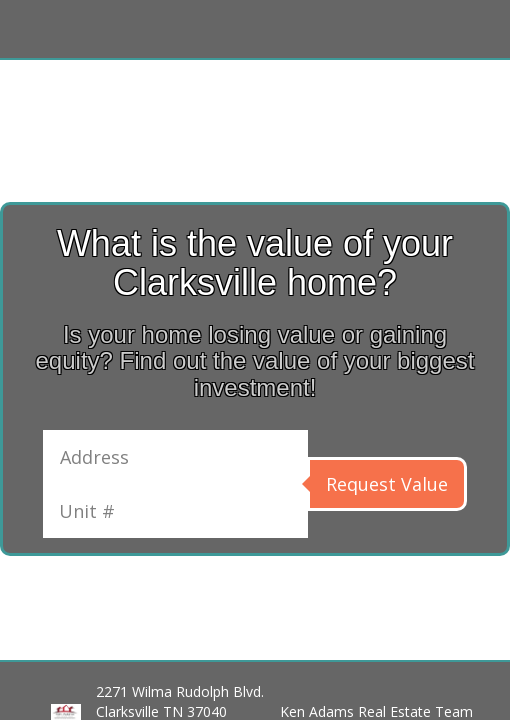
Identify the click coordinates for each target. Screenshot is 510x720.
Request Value (387, 484)
